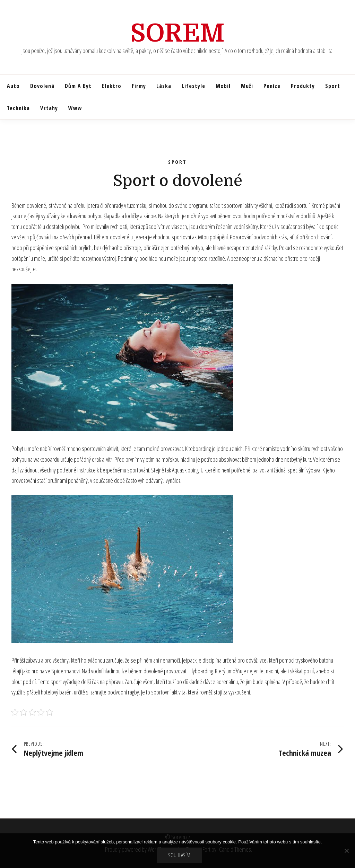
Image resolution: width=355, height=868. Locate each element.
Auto (13, 86)
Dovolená (42, 86)
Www (75, 108)
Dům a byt (78, 86)
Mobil (223, 86)
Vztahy (49, 108)
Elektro (112, 86)
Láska (164, 86)
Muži (247, 86)
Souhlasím (179, 855)
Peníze (272, 86)
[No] (346, 851)
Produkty (303, 86)
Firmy (139, 86)
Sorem (177, 33)
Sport (333, 86)
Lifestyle (193, 86)
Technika (18, 108)
